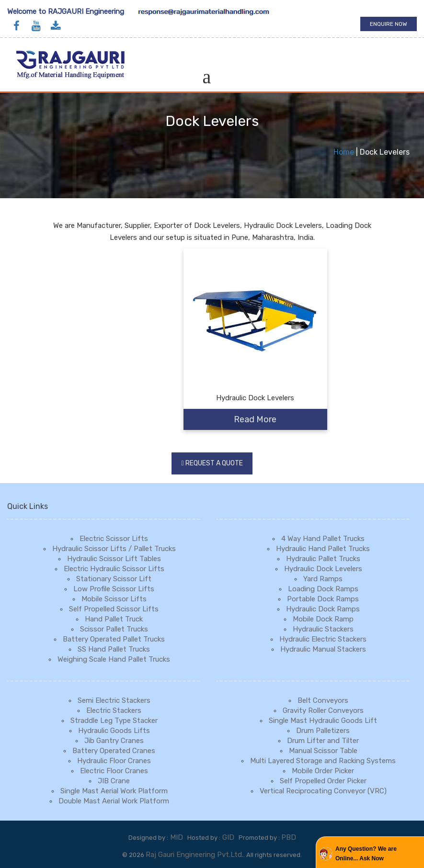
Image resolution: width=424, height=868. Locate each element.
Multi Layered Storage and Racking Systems (323, 761)
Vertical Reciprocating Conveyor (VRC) (323, 791)
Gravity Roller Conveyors (323, 710)
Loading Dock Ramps (323, 589)
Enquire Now (389, 24)
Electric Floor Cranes (114, 771)
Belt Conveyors (323, 700)
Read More (255, 419)
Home (344, 152)
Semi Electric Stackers (114, 700)
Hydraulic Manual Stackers (323, 649)
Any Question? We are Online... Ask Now (366, 854)
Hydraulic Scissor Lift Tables (114, 559)
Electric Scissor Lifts (114, 539)
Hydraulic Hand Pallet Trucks (323, 549)
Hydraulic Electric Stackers (323, 639)
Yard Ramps (323, 579)
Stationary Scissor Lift (114, 579)
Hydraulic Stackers (323, 629)
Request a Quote (214, 463)
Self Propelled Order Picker (323, 781)
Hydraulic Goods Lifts (114, 731)
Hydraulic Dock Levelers (323, 569)
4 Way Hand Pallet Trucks (323, 539)
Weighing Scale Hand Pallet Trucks (114, 659)
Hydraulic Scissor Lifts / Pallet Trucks (114, 549)
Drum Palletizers (323, 731)
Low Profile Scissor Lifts (114, 589)
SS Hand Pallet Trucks (114, 649)
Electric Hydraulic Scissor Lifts (114, 569)
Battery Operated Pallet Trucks (114, 639)
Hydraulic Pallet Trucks (323, 559)
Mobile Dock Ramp (323, 619)
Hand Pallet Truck (114, 619)
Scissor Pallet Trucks (114, 629)
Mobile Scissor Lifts (114, 599)
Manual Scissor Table (323, 751)
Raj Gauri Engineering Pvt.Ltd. (195, 855)
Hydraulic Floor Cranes (114, 761)
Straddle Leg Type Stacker (114, 721)
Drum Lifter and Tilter (323, 741)
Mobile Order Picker (323, 771)
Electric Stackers (114, 710)
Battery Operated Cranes (114, 751)
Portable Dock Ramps (323, 599)
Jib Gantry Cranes (114, 741)
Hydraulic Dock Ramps (323, 609)
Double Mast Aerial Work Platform (114, 801)
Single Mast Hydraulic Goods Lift (323, 721)
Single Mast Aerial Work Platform (114, 791)
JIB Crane (114, 781)
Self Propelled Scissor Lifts (114, 609)
